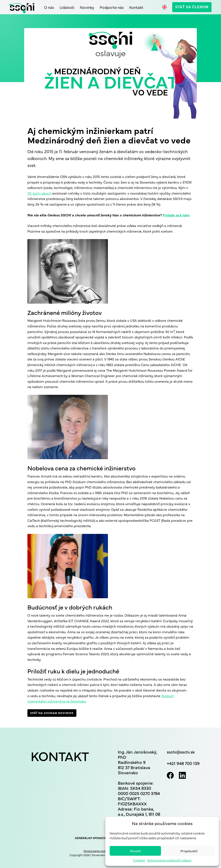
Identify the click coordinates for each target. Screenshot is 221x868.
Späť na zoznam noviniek (52, 713)
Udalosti (67, 7)
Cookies (139, 860)
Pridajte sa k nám (177, 215)
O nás (49, 7)
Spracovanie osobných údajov (169, 860)
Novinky (87, 7)
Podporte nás (112, 7)
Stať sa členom (192, 7)
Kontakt (136, 7)
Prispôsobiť (189, 851)
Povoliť (135, 851)
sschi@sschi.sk (181, 752)
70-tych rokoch (39, 193)
